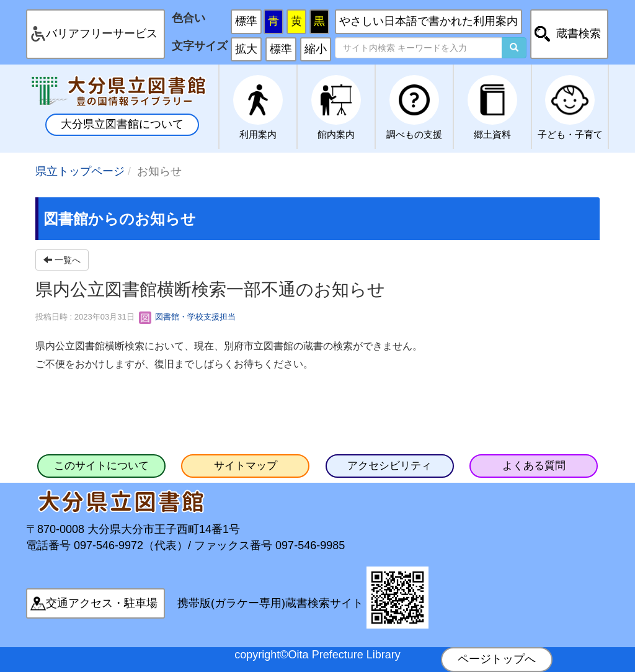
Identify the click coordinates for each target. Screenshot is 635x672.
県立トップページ (80, 171)
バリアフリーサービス (102, 34)
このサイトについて (101, 466)
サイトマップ (246, 466)
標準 (246, 21)
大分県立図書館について (122, 124)
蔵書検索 (579, 34)
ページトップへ (497, 659)
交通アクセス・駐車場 (102, 603)
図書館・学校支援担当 (187, 317)
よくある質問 (534, 466)
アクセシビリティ (389, 466)
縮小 (316, 49)
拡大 (246, 49)
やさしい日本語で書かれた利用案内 (429, 21)
